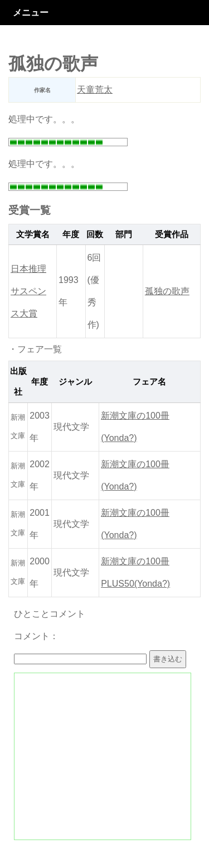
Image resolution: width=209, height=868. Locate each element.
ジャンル (75, 382)
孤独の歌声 (167, 291)
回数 (95, 234)
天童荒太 (95, 90)
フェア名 (149, 382)
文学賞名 (33, 234)
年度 (71, 234)
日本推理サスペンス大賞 (28, 291)
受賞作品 (172, 234)
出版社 (18, 382)
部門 (124, 234)
